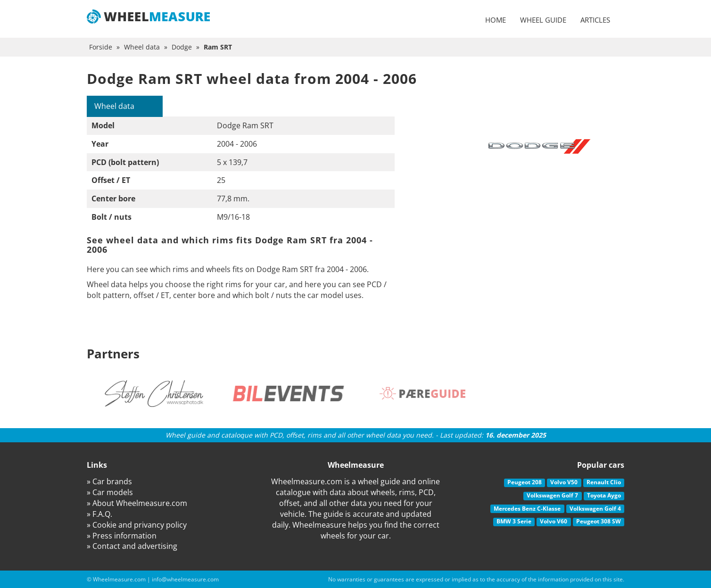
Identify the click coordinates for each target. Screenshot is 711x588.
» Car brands (109, 481)
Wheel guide (543, 20)
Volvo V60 (554, 521)
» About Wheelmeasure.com (137, 503)
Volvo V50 (564, 482)
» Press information (122, 536)
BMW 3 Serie (514, 521)
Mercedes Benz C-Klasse (527, 509)
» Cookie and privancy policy (137, 525)
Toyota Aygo (604, 495)
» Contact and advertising (132, 546)
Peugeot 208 (525, 482)
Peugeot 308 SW (599, 521)
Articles (595, 20)
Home (496, 20)
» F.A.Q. (99, 514)
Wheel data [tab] (114, 106)
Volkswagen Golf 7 (552, 495)
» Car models (110, 492)
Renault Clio (604, 482)
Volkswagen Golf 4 (595, 509)
